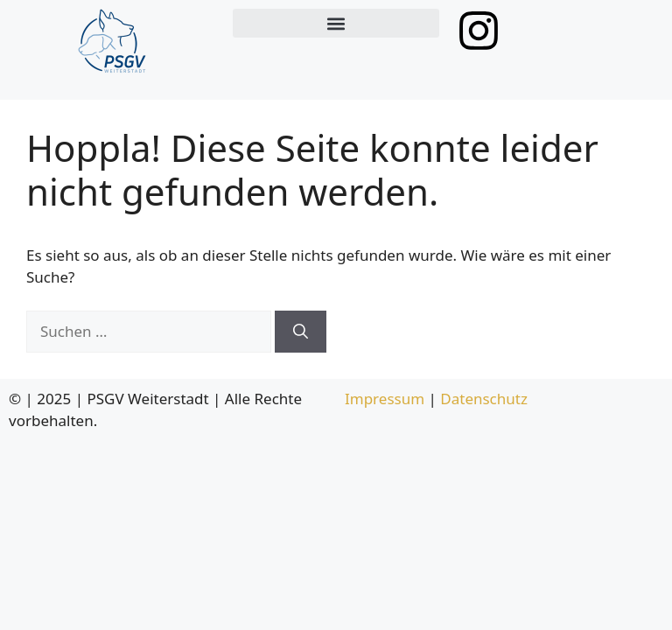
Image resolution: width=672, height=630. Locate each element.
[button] (336, 23)
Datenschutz (484, 399)
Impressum (385, 399)
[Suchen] (301, 332)
